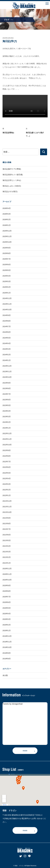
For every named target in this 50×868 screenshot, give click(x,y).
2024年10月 (7, 310)
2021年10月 (7, 512)
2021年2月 (7, 557)
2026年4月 (7, 208)
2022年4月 (7, 478)
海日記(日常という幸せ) (12, 180)
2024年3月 (7, 349)
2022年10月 (7, 445)
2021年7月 (7, 529)
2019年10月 (7, 647)
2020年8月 (7, 591)
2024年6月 (7, 332)
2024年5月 (7, 338)
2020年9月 (7, 585)
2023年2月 (7, 422)
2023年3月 (7, 417)
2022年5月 (7, 473)
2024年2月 (7, 355)
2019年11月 (7, 642)
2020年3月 (7, 619)
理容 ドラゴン (19, 866)
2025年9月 (7, 248)
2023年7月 (7, 394)
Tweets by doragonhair (13, 704)
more (25, 751)
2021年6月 (7, 535)
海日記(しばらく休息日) (12, 186)
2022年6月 (7, 467)
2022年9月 (7, 450)
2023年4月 (7, 411)
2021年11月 (7, 507)
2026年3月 (7, 214)
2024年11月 (7, 304)
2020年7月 (7, 597)
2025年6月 (7, 265)
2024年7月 (7, 326)
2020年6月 (7, 602)
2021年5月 (7, 540)
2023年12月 (7, 366)
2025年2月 (7, 287)
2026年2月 (7, 219)
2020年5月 (7, 608)
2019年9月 (7, 653)
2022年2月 (7, 490)
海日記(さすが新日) (10, 192)
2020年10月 (7, 580)
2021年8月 (7, 524)
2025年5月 (7, 270)
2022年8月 (7, 456)
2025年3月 (7, 281)
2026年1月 (7, 225)
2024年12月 (7, 298)
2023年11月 (7, 372)
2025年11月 (7, 236)
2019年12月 (7, 636)
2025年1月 (7, 293)
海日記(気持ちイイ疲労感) (13, 175)
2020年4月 (7, 614)
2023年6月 (7, 400)
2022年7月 (7, 462)
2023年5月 (7, 405)
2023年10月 (7, 377)
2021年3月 (7, 552)
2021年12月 (7, 501)
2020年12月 (7, 569)
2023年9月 (7, 383)
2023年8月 (7, 388)
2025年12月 (7, 231)
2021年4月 (7, 546)
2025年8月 (7, 253)
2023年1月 (7, 428)
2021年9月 (7, 518)
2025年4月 (7, 276)
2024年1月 (7, 360)
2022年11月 (7, 439)
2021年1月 (7, 563)
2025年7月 (7, 259)
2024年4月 (7, 343)
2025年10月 (7, 242)
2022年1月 (7, 495)
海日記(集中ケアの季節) (12, 169)
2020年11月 (7, 574)
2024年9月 (7, 315)
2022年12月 (7, 433)
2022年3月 (7, 484)
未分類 (5, 675)
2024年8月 (7, 321)
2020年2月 (7, 625)
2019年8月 (7, 659)
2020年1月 (7, 631)
